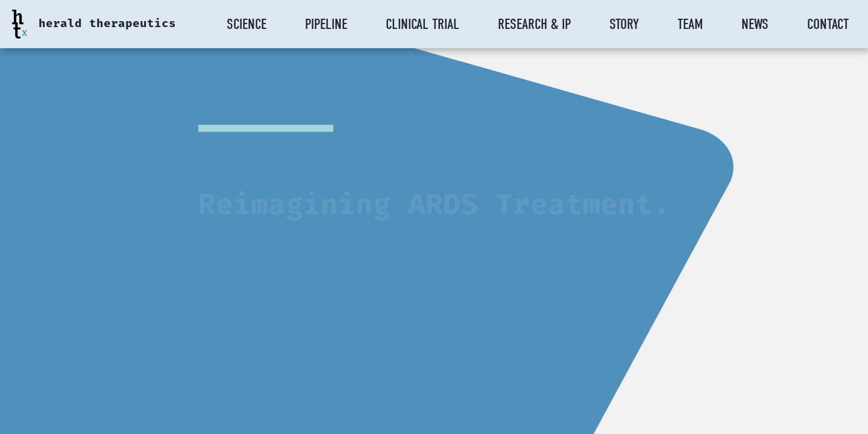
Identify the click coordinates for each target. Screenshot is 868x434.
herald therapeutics (107, 24)
